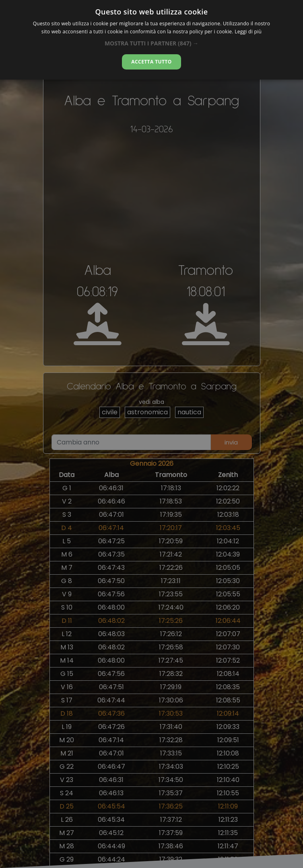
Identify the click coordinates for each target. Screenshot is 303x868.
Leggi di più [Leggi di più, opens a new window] (248, 32)
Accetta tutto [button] (151, 62)
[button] (151, 43)
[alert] (151, 434)
